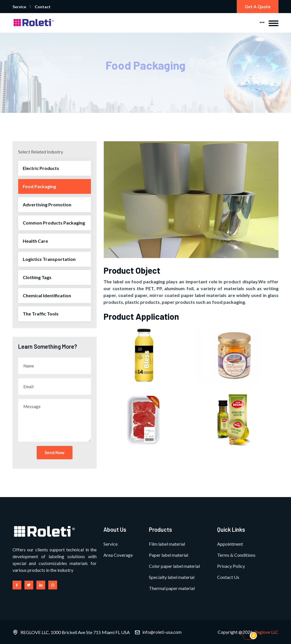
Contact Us (228, 577)
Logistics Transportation (49, 259)
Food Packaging (39, 187)
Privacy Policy (231, 566)
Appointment (230, 544)
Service (19, 7)
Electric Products (41, 168)
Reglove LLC (266, 632)
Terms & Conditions (236, 555)
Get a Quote (257, 7)
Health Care (35, 241)
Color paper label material (174, 566)
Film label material (167, 544)
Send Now (55, 453)
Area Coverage (118, 555)
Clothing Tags (37, 278)
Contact (43, 7)
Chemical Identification (47, 296)
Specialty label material (172, 577)
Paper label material (169, 555)
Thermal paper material (172, 588)
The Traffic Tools (41, 314)
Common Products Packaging (54, 223)
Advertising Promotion (47, 205)
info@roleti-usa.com (162, 632)
